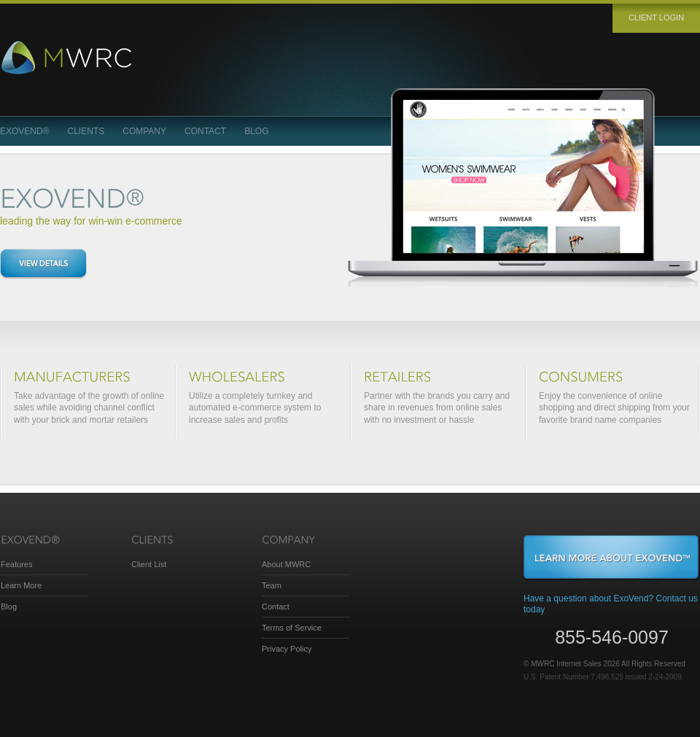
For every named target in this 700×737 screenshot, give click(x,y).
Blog (256, 131)
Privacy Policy (287, 649)
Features (16, 564)
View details (43, 264)
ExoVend (25, 131)
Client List (149, 564)
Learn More (21, 585)
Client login (656, 17)
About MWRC (286, 564)
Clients (86, 131)
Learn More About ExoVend (612, 558)
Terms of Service (292, 628)
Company (144, 131)
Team (272, 585)
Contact (205, 131)
